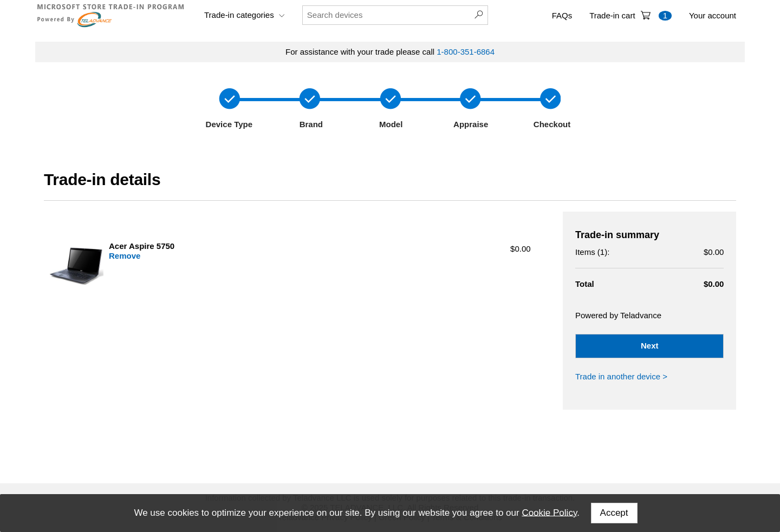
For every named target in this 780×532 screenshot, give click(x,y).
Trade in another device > (621, 376)
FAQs (562, 15)
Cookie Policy (549, 512)
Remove (125, 256)
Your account (713, 15)
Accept (614, 513)
